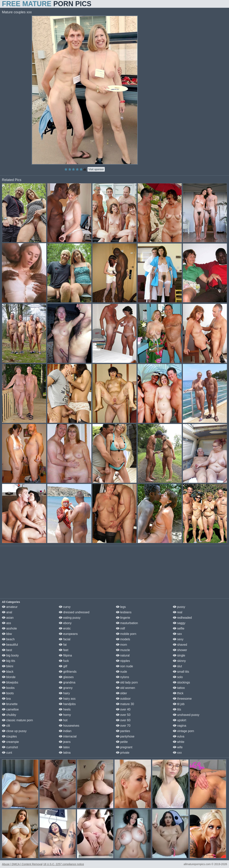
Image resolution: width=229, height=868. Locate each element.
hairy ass (67, 699)
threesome (182, 699)
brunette (10, 704)
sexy (178, 639)
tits (177, 709)
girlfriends (68, 672)
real (178, 612)
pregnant (124, 747)
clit (6, 726)
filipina (65, 655)
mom (122, 645)
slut (177, 666)
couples (9, 736)
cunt (7, 753)
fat (63, 645)
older (122, 693)
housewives (69, 726)
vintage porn (184, 731)
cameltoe (10, 709)
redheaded (182, 618)
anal (7, 612)
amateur (10, 607)
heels (65, 709)
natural (123, 655)
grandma (67, 682)
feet (64, 650)
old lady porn (127, 682)
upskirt (180, 720)
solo (178, 677)
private (123, 753)
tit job (179, 704)
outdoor (123, 699)
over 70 (123, 726)
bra (6, 699)
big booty (10, 655)
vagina (180, 726)
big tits (9, 661)
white (179, 742)
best (7, 650)
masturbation (127, 623)
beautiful (10, 645)
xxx (177, 753)
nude (122, 672)
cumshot (10, 747)
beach (8, 639)
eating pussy (70, 618)
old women (126, 688)
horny (65, 715)
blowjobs (10, 682)
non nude (124, 666)
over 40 (123, 709)
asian (8, 618)
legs (121, 607)
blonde (9, 677)
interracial (68, 736)
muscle (123, 650)
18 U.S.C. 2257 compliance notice (64, 864)
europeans (68, 634)
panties (123, 731)
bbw (7, 634)
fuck (64, 661)
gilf (63, 666)
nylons (123, 677)
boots (8, 693)
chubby (9, 715)
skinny (179, 661)
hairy (64, 693)
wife (178, 747)
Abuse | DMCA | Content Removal (22, 864)
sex (177, 634)
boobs (8, 688)
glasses (66, 677)
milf (120, 628)
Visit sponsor (96, 169)
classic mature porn (17, 720)
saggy (179, 623)
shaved (180, 645)
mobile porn (126, 634)
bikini (8, 666)
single (179, 655)
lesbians (124, 612)
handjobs (67, 704)
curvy (65, 607)
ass (6, 623)
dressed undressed (74, 612)
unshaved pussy (186, 715)
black (8, 672)
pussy (179, 607)
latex (64, 747)
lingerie (123, 618)
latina (65, 753)
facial (65, 639)
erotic (65, 628)
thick (178, 693)
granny (66, 688)
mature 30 (125, 704)
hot (63, 720)
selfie (179, 628)
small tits (181, 672)
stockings (181, 682)
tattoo (179, 688)
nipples (123, 661)
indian (65, 731)
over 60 (123, 720)
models (123, 639)
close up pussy (14, 731)
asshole (9, 628)
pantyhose (125, 736)
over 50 (123, 715)
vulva (179, 736)
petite (122, 742)
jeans (65, 742)
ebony (65, 623)
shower (180, 650)
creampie (10, 742)
